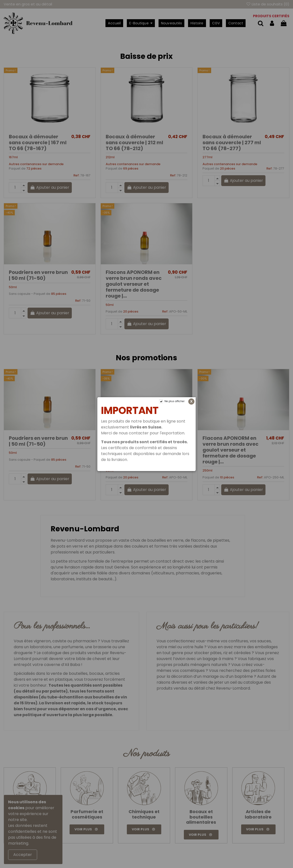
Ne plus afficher (175, 401)
